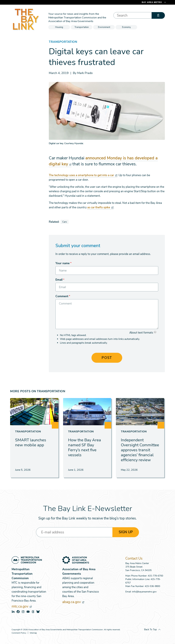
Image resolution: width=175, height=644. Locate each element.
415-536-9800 (152, 586)
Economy (126, 27)
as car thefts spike (100, 207)
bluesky (38, 612)
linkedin (13, 612)
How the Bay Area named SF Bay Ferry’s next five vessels (85, 447)
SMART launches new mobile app (31, 442)
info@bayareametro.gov (144, 592)
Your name (63, 263)
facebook (18, 612)
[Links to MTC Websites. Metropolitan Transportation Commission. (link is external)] (136, 2)
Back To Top (150, 629)
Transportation (82, 27)
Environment (104, 27)
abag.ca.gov (73, 602)
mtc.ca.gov (22, 606)
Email (59, 280)
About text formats (141, 333)
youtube (28, 612)
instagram (23, 612)
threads (33, 612)
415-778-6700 (155, 576)
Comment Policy (19, 633)
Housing (59, 27)
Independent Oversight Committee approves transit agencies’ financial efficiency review (140, 450)
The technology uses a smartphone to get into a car (83, 175)
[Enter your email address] (74, 532)
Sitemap (33, 633)
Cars (65, 222)
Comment (62, 296)
